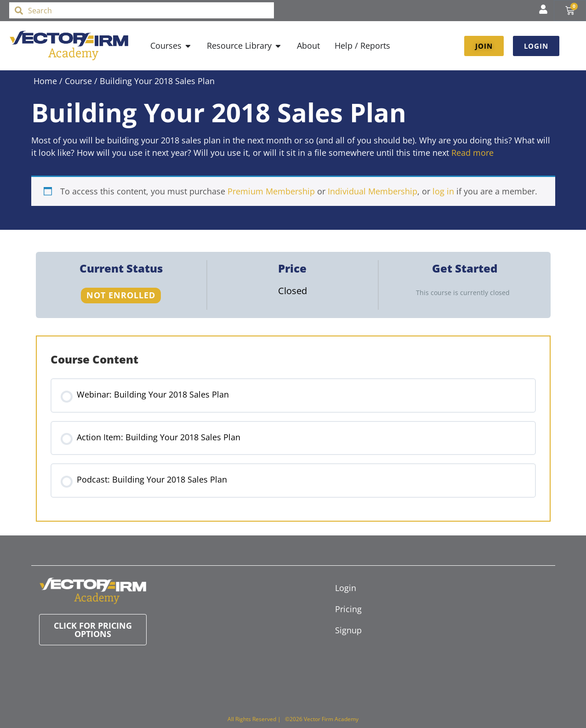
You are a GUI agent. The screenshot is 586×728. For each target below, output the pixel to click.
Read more (472, 153)
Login (346, 588)
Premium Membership (271, 191)
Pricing (348, 609)
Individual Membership (373, 191)
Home (45, 81)
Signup (348, 630)
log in (443, 191)
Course (78, 81)
